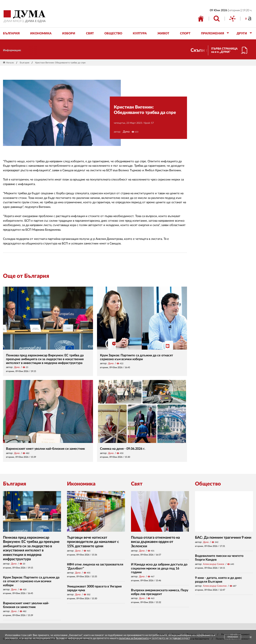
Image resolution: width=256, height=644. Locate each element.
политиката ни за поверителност (171, 638)
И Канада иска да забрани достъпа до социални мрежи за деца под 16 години (159, 568)
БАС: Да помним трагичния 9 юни (223, 538)
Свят (137, 484)
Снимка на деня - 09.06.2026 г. (123, 449)
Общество (208, 484)
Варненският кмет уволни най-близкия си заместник (45, 449)
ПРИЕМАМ (233, 637)
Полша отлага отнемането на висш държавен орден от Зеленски (155, 542)
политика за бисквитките (134, 638)
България (24, 63)
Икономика (81, 484)
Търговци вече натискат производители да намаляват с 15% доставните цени (93, 542)
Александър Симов (214, 564)
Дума (126, 132)
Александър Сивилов (215, 586)
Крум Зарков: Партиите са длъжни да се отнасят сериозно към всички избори (31, 581)
